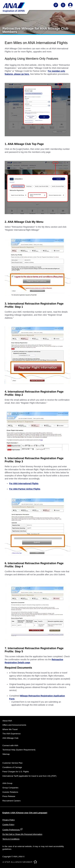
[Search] (56, 5)
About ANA (7, 721)
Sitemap (6, 754)
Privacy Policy (9, 820)
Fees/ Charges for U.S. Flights (16, 772)
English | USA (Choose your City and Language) (25, 813)
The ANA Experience (11, 734)
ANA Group (7, 783)
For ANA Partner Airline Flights (25, 489)
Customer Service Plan (12, 763)
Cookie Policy (8, 825)
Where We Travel (10, 729)
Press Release (9, 796)
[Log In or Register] (70, 5)
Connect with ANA (10, 745)
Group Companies (10, 788)
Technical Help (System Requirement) (19, 750)
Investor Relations (10, 792)
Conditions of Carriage (12, 767)
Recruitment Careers (11, 801)
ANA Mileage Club (10, 738)
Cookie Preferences (13, 830)
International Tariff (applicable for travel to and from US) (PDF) (29, 776)
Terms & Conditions (11, 839)
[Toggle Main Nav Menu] (63, 5)
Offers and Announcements (14, 725)
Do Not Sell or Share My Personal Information (22, 834)
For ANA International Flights (24, 483)
